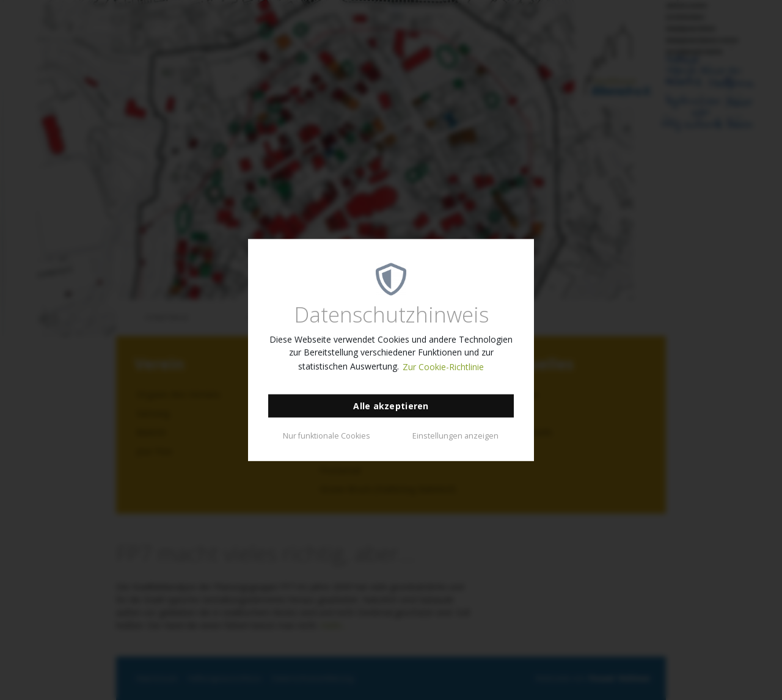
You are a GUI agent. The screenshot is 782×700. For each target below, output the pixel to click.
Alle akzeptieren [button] (391, 406)
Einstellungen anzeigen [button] (455, 435)
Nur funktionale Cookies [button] (327, 435)
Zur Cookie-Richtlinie (443, 367)
